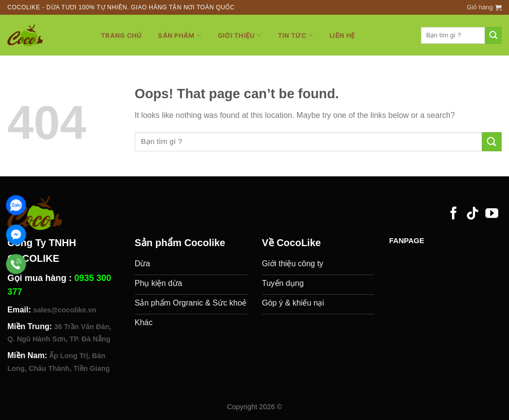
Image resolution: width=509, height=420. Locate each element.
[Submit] (493, 35)
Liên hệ (342, 35)
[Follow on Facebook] (453, 214)
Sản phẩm (180, 35)
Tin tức (295, 35)
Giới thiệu (240, 35)
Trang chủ (121, 35)
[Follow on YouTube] (492, 214)
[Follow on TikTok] (473, 214)
